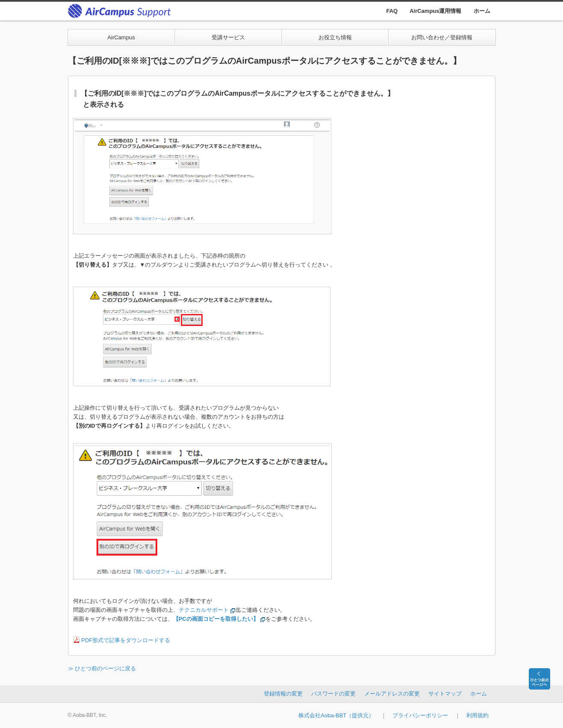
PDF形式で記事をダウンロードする (122, 640)
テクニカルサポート (204, 610)
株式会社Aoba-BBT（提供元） (336, 715)
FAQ (392, 11)
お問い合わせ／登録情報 (442, 37)
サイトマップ (445, 694)
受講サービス (228, 37)
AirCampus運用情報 (435, 11)
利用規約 (478, 715)
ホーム (482, 11)
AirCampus (121, 37)
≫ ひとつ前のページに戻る (102, 668)
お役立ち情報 (335, 37)
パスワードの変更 (333, 694)
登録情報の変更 (283, 694)
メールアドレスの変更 (392, 694)
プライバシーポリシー (420, 715)
